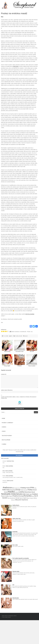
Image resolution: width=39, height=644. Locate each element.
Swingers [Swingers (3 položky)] (32, 498)
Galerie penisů (10, 481)
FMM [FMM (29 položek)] (4, 490)
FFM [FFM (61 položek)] (32, 488)
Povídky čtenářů (19, 336)
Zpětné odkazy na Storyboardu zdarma (9, 616)
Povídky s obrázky (7, 423)
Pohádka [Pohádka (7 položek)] (7, 496)
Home (3, 418)
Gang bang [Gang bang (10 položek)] (12, 490)
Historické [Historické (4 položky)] (25, 490)
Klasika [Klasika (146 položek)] (11, 492)
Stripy (4, 431)
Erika (4, 471)
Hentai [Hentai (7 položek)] (22, 490)
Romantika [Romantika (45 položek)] (28, 496)
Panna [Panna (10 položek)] (3, 496)
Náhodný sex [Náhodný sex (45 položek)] (21, 494)
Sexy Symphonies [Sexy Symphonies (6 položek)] (11, 498)
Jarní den (32, 346)
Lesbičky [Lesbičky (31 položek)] (21, 492)
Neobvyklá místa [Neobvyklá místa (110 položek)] (8, 494)
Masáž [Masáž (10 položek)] (33, 492)
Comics (4, 427)
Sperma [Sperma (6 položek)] (21, 498)
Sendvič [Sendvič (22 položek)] (5, 498)
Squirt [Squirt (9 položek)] (25, 498)
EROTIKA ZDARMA (30, 314)
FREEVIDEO (16, 66)
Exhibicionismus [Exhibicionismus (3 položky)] (18, 488)
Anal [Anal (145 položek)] (5, 488)
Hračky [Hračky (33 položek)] (30, 490)
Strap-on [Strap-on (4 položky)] (28, 498)
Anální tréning (7, 346)
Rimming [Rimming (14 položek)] (21, 496)
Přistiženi (20, 360)
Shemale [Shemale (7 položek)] (17, 498)
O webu (4, 444)
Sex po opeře (7, 360)
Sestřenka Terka (10, 461)
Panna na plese (32, 360)
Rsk (2, 17)
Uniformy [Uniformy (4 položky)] (35, 498)
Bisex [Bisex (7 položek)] (13, 488)
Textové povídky (7, 436)
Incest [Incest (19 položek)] (6, 492)
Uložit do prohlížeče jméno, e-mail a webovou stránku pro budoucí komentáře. (19, 398)
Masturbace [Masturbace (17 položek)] (28, 492)
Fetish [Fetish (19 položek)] (28, 488)
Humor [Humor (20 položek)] (35, 490)
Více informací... (19, 455)
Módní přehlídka (9, 466)
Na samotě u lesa (20, 346)
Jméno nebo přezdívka (7, 390)
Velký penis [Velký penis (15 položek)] (18, 500)
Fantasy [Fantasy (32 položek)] (23, 488)
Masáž (26, 336)
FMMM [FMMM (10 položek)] (8, 490)
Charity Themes (8, 617)
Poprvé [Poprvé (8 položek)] (11, 496)
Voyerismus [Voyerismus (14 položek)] (25, 500)
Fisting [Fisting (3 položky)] (35, 488)
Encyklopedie (6, 440)
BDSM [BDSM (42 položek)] (9, 488)
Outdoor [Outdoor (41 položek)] (35, 494)
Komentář (4, 374)
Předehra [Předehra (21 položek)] (15, 496)
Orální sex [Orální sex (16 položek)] (29, 494)
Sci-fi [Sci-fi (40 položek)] (36, 496)
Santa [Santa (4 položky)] (33, 496)
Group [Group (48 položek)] (18, 490)
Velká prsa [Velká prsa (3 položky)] (13, 500)
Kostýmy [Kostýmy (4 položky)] (16, 492)
